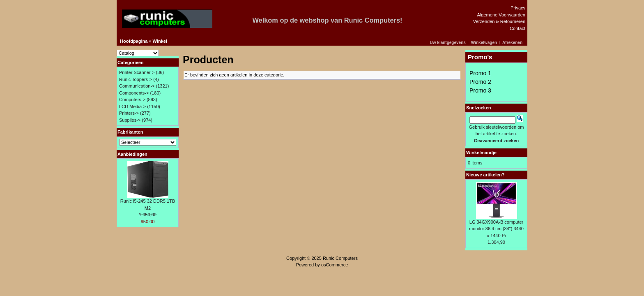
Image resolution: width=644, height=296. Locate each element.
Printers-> (129, 113)
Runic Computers (340, 258)
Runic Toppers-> (136, 79)
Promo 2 (480, 82)
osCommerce (335, 265)
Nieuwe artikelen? (485, 175)
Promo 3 (480, 90)
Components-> (134, 93)
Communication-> (137, 86)
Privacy (518, 8)
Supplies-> (130, 120)
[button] (449, 43)
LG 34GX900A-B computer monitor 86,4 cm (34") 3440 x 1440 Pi (496, 229)
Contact (517, 28)
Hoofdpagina (134, 41)
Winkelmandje (481, 153)
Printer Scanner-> (137, 72)
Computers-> (132, 99)
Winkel (160, 41)
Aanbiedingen (132, 154)
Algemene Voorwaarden (501, 15)
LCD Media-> (132, 106)
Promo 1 (480, 73)
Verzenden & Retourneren (499, 21)
